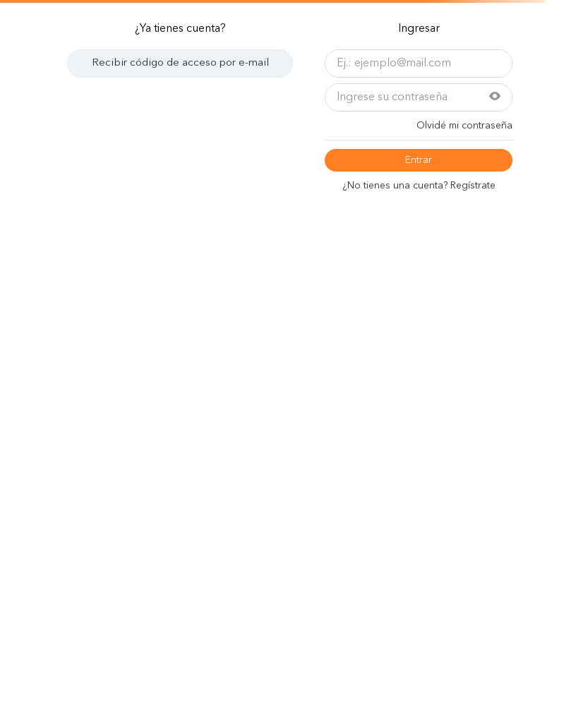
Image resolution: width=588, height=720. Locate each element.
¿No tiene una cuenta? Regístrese (419, 186)
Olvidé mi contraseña (464, 126)
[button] (495, 98)
